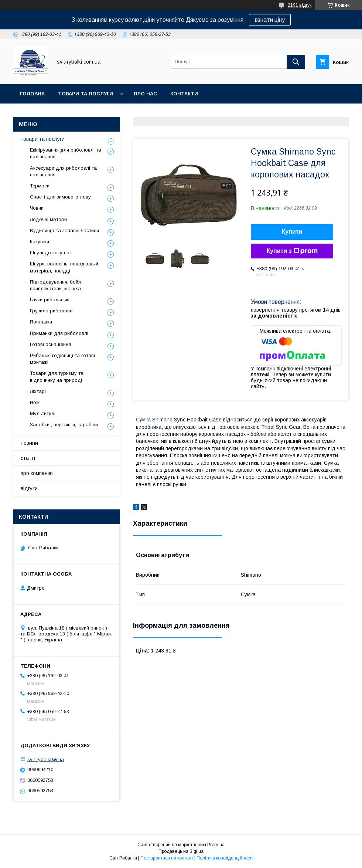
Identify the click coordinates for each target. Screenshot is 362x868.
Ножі (35, 402)
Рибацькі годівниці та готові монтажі (62, 359)
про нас (145, 94)
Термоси (40, 186)
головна (32, 94)
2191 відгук (300, 5)
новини (29, 443)
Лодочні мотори (48, 219)
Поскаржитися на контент (167, 858)
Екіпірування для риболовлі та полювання (66, 153)
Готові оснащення (50, 344)
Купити (292, 232)
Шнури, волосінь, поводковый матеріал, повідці (64, 267)
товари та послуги (86, 94)
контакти (184, 94)
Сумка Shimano (154, 420)
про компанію (37, 473)
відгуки (29, 488)
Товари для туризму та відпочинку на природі (57, 377)
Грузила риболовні (52, 311)
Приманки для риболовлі (59, 333)
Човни (37, 208)
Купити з (292, 251)
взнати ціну (270, 20)
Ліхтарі (38, 391)
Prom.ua (216, 845)
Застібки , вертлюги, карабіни (64, 425)
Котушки (40, 242)
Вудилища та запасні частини (64, 230)
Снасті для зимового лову (60, 197)
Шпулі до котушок (51, 253)
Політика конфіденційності (225, 858)
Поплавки (41, 322)
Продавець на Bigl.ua (181, 851)
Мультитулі (43, 413)
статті (28, 458)
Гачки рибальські (50, 300)
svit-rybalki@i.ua (46, 759)
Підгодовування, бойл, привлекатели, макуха (56, 285)
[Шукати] (296, 62)
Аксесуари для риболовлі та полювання (63, 171)
